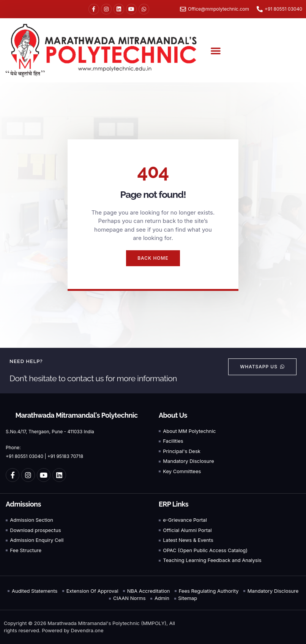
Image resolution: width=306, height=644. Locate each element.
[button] (216, 51)
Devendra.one (87, 630)
